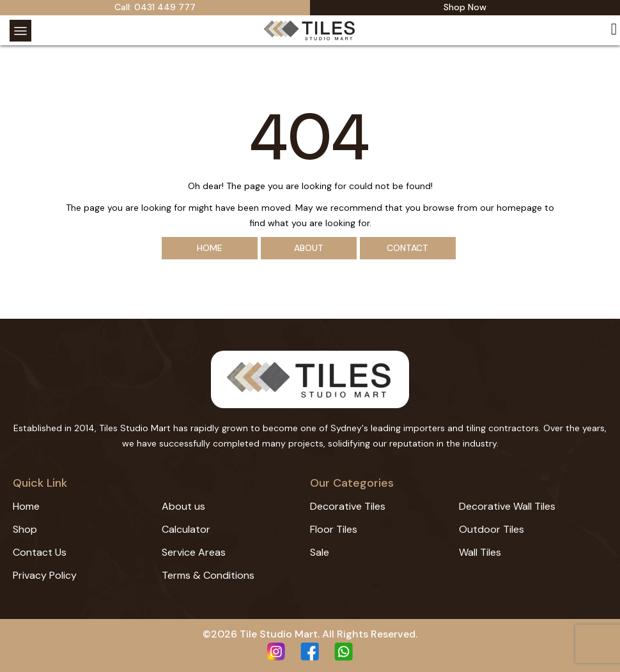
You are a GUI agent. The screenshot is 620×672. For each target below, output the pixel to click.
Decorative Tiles (348, 506)
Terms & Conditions (208, 575)
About (309, 248)
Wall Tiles (480, 552)
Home (210, 248)
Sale (320, 552)
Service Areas (194, 552)
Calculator (186, 529)
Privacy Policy (45, 575)
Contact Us (40, 552)
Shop (25, 529)
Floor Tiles (334, 529)
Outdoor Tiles (492, 529)
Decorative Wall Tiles (507, 506)
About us (183, 506)
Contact (407, 248)
